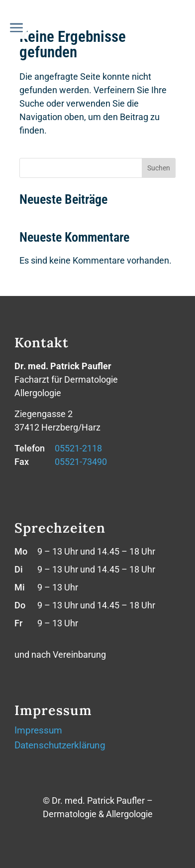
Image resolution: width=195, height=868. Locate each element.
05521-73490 (81, 462)
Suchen (159, 168)
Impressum (38, 731)
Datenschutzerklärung (60, 746)
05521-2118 (78, 448)
